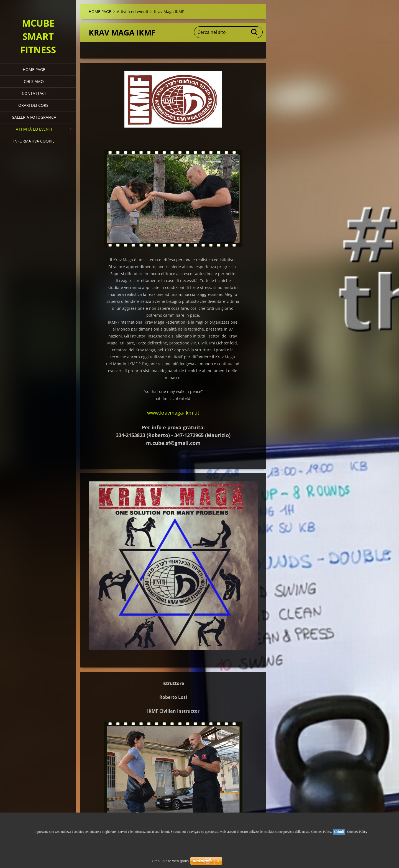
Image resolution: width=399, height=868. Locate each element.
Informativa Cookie (34, 141)
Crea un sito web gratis (170, 861)
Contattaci (34, 93)
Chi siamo (34, 81)
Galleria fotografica (34, 117)
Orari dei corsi (34, 105)
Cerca (255, 32)
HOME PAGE (34, 69)
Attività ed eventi (34, 129)
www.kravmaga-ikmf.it (173, 413)
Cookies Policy (357, 832)
